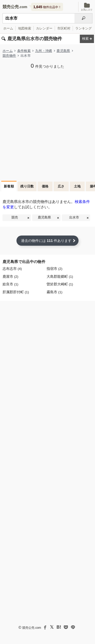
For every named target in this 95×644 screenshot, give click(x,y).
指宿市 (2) (54, 269)
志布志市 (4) (12, 269)
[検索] (83, 18)
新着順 (9, 186)
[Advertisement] (48, 124)
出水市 (74, 217)
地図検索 (25, 28)
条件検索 (24, 51)
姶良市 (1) (10, 284)
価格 (45, 186)
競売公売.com (32, 628)
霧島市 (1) (54, 292)
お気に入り (87, 7)
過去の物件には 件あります (46, 241)
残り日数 (27, 186)
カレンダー (44, 28)
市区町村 (64, 28)
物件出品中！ (47, 7)
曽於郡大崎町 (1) (60, 284)
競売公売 (11, 7)
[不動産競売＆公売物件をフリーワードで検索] (39, 18)
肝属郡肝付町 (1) (16, 292)
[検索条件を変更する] (87, 39)
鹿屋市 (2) (10, 277)
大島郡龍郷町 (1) (60, 277)
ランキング (83, 28)
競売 (15, 217)
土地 (77, 186)
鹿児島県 (63, 51)
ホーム (8, 28)
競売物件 (9, 56)
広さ (61, 186)
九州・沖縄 (44, 51)
